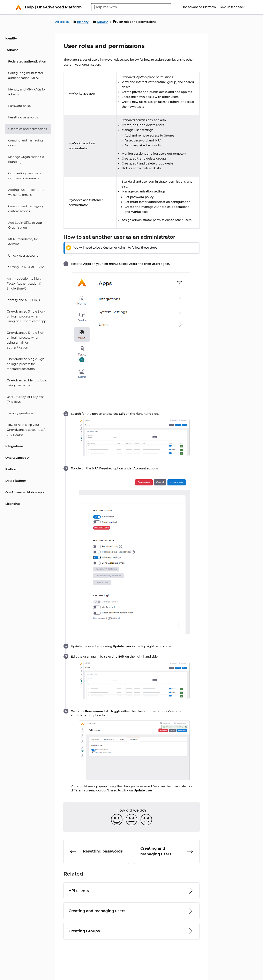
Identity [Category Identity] (11, 38)
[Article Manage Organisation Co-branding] (27, 160)
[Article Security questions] (27, 414)
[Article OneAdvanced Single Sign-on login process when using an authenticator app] (27, 317)
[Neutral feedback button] (131, 820)
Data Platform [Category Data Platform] (16, 481)
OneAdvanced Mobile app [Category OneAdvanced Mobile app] (25, 492)
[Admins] (101, 22)
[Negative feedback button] (146, 820)
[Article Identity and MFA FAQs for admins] (27, 92)
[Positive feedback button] (117, 820)
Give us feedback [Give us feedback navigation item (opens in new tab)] (232, 7)
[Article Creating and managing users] (27, 143)
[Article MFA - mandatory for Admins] (27, 242)
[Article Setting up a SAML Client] (27, 267)
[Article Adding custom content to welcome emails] (27, 192)
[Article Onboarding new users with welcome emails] (27, 176)
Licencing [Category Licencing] (13, 504)
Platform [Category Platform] (12, 469)
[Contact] (248, 7)
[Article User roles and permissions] (27, 129)
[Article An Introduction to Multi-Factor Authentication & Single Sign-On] (27, 284)
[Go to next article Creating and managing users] (167, 851)
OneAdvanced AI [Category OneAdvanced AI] (18, 458)
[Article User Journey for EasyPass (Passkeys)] (27, 400)
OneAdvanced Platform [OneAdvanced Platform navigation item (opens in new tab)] (199, 7)
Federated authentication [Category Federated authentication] (27, 61)
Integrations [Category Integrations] (14, 446)
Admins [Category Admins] (13, 50)
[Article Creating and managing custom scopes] (27, 209)
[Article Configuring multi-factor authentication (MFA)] (27, 76)
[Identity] (81, 22)
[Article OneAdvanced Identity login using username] (27, 383)
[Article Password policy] (27, 106)
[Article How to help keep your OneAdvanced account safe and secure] (27, 430)
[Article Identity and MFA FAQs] (27, 300)
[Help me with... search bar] (131, 7)
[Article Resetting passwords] (27, 118)
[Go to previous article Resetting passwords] (96, 851)
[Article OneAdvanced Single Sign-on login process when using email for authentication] (27, 340)
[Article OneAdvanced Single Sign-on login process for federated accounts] (27, 364)
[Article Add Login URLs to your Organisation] (27, 225)
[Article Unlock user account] (27, 256)
